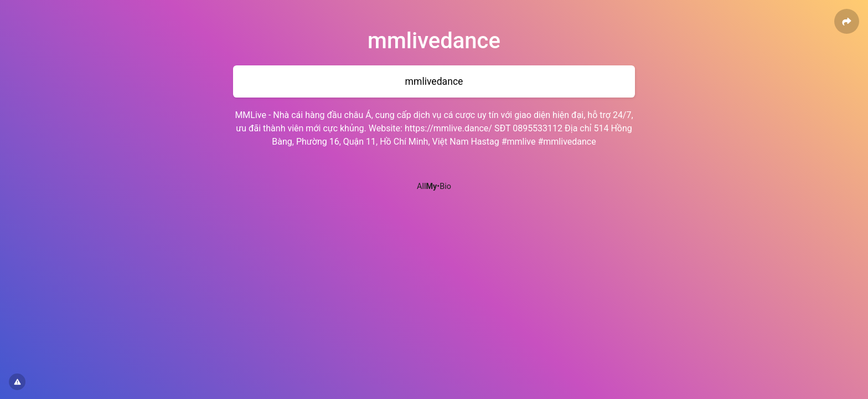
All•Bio (434, 186)
